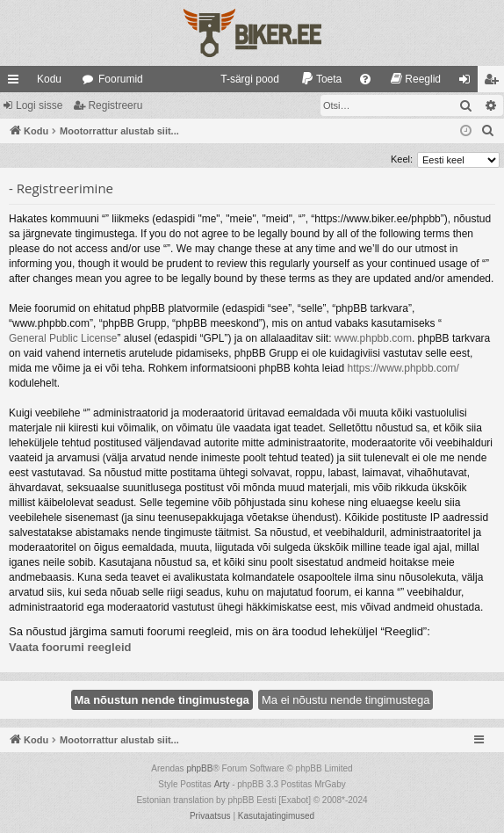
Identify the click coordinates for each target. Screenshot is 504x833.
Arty (222, 784)
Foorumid (121, 79)
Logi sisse (39, 105)
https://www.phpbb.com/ (403, 368)
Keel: (402, 159)
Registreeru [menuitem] (495, 83)
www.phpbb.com (373, 338)
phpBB (199, 768)
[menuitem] (242, 79)
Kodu (49, 79)
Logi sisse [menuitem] (468, 83)
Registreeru (115, 105)
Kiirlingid (17, 83)
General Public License (63, 338)
